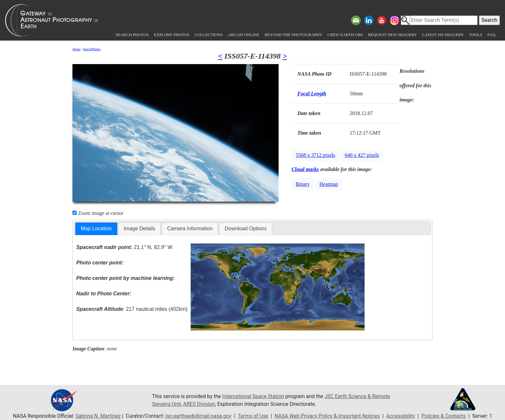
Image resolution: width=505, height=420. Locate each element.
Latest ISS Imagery (443, 35)
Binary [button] (303, 184)
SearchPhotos (92, 49)
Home (76, 49)
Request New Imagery (393, 35)
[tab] (96, 229)
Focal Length (312, 94)
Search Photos (132, 35)
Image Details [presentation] (139, 229)
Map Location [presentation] (96, 229)
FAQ (491, 35)
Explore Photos (172, 35)
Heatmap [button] (329, 184)
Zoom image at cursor (98, 213)
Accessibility (401, 416)
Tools (476, 35)
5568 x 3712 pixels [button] (315, 155)
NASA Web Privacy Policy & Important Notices (327, 416)
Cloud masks (305, 169)
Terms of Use (253, 416)
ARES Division (199, 404)
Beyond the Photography (293, 35)
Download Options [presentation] (246, 229)
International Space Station (253, 396)
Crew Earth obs (345, 35)
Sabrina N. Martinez (98, 416)
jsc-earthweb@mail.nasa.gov (199, 416)
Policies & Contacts (443, 416)
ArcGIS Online (244, 35)
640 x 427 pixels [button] (362, 155)
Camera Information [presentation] (190, 229)
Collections (209, 35)
